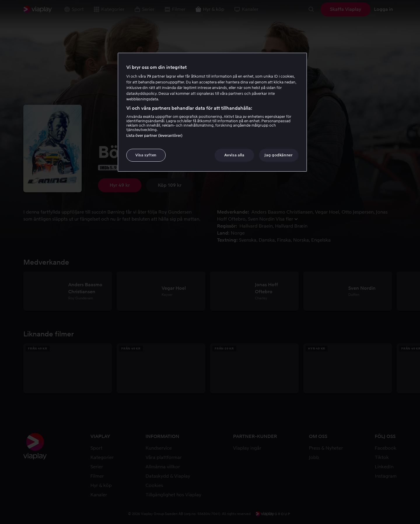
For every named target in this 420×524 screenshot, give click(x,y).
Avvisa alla (234, 155)
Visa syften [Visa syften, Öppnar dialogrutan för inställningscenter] (146, 155)
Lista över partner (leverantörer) (154, 136)
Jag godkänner (279, 155)
